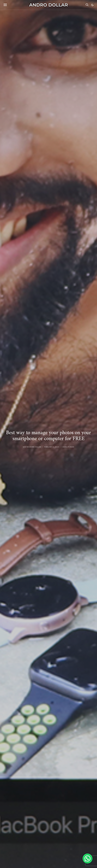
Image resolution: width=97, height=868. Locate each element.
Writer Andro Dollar (32, 447)
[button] (92, 5)
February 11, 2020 (52, 447)
